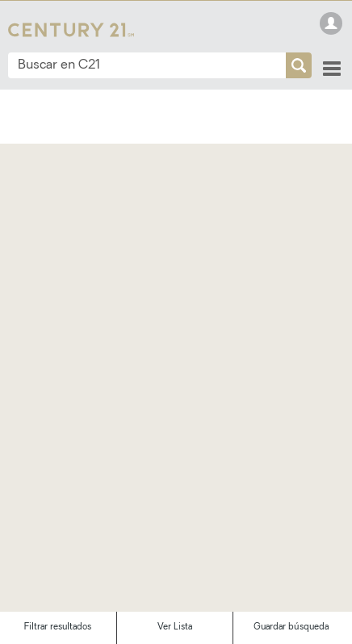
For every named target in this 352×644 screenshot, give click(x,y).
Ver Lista (175, 627)
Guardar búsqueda (291, 627)
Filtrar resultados (58, 627)
